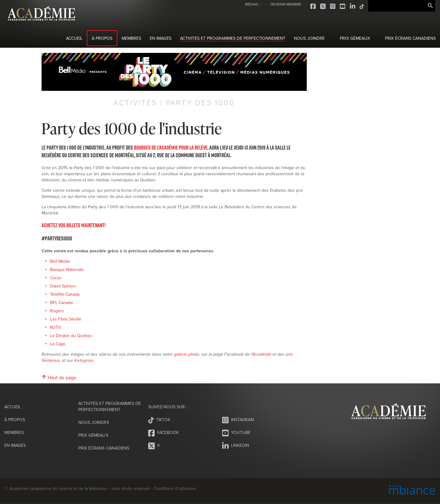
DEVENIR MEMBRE (286, 4)
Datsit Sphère (63, 286)
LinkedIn (353, 6)
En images (160, 38)
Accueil (74, 38)
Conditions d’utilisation (175, 488)
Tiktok (362, 6)
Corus (56, 278)
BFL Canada (61, 302)
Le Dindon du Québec (71, 335)
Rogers (58, 311)
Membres (131, 38)
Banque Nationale (67, 269)
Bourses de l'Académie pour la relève (171, 148)
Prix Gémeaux (355, 38)
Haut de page (59, 377)
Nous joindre (309, 38)
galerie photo (187, 354)
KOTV (55, 327)
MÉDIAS (251, 4)
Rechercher (430, 6)
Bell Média (60, 261)
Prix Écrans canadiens (410, 38)
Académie (262, 354)
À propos (102, 38)
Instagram (333, 6)
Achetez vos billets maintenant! (74, 225)
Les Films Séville (66, 319)
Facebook (313, 6)
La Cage (58, 344)
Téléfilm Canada (65, 294)
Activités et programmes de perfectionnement (233, 38)
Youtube (343, 6)
